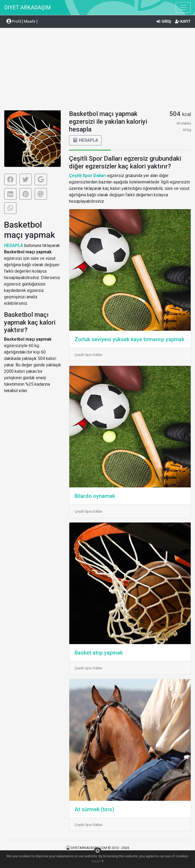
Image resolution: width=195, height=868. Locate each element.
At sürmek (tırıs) (94, 809)
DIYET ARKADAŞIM (28, 7)
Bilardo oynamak (95, 496)
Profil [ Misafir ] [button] (22, 21)
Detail (98, 861)
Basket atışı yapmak (99, 653)
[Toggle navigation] (183, 7)
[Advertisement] (97, 70)
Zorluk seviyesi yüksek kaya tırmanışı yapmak (129, 339)
